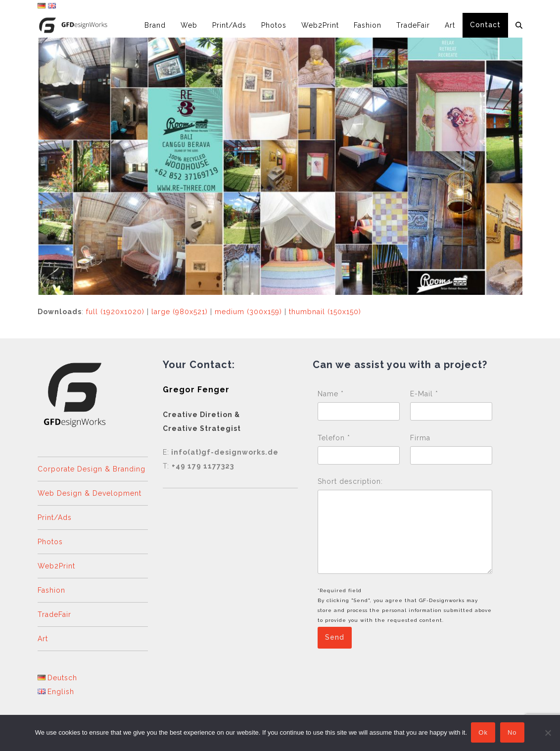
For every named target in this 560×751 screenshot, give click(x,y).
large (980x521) (180, 312)
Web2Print (56, 566)
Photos (50, 542)
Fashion (51, 590)
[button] (519, 25)
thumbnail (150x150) (325, 312)
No (513, 733)
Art (43, 639)
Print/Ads (55, 517)
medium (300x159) (248, 312)
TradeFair (54, 614)
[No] (548, 733)
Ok (484, 733)
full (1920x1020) (115, 312)
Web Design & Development (90, 493)
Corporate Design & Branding (92, 469)
